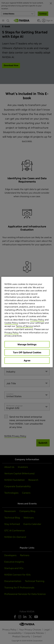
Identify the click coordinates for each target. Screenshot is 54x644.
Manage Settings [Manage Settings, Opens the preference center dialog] (27, 344)
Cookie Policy (11, 323)
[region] (27, 322)
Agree (27, 360)
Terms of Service (24, 326)
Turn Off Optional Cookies (27, 352)
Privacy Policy (37, 319)
